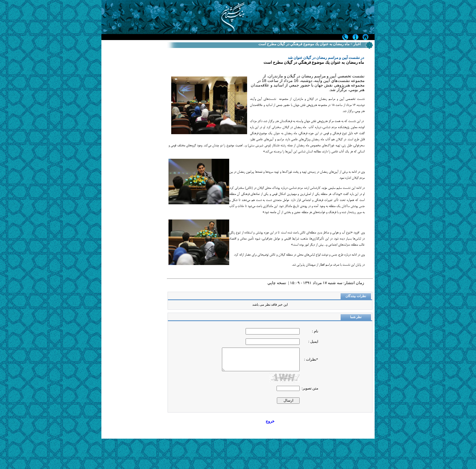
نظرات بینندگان (356, 296)
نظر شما (356, 317)
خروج (270, 421)
